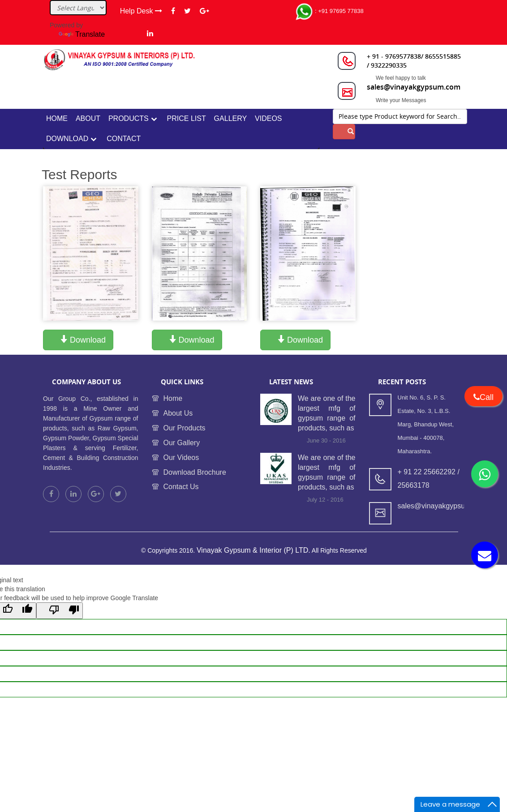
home (57, 118)
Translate (82, 34)
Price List (187, 118)
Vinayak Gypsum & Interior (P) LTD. (253, 551)
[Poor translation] (60, 611)
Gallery (231, 118)
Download (67, 139)
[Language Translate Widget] (78, 8)
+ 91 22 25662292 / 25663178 (429, 479)
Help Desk (141, 11)
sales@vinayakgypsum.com (414, 87)
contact (124, 139)
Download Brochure (195, 472)
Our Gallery (182, 443)
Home (173, 399)
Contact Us (181, 487)
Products (129, 118)
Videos (268, 118)
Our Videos (181, 458)
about (88, 118)
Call (483, 397)
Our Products (185, 428)
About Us (178, 413)
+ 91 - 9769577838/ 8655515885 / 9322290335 (414, 61)
